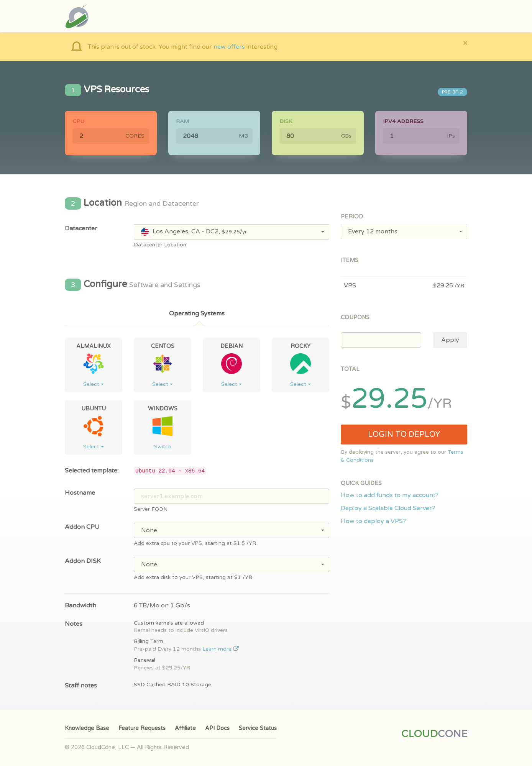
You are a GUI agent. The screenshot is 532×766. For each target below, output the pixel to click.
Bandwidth (80, 605)
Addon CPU (82, 527)
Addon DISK (83, 561)
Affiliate (185, 728)
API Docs (217, 728)
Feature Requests (142, 728)
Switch (163, 447)
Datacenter (81, 228)
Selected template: (92, 471)
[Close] (465, 43)
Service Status (258, 728)
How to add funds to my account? (390, 495)
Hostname (80, 493)
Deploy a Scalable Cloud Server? (388, 508)
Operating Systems (197, 313)
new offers (229, 47)
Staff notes (81, 686)
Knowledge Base (87, 728)
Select (94, 384)
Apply (450, 340)
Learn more (221, 649)
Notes (74, 624)
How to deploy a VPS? (373, 521)
